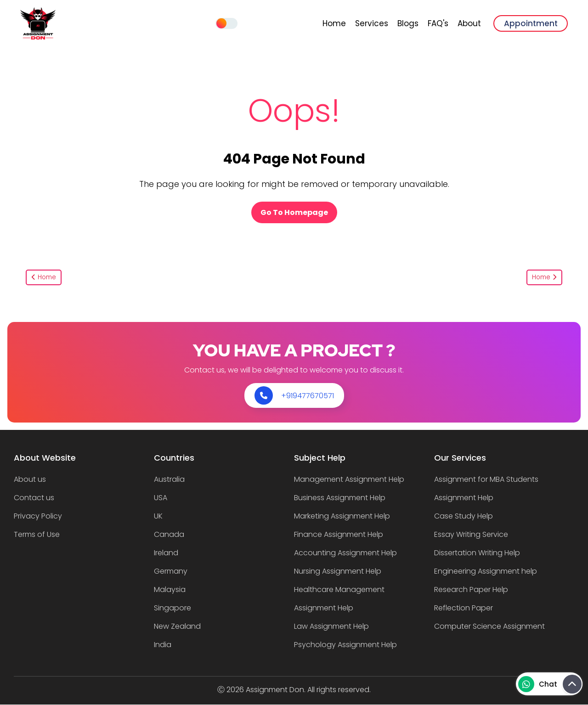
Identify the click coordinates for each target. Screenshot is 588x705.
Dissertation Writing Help (477, 553)
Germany (171, 571)
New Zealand (177, 626)
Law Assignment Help (331, 626)
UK (158, 516)
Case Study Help (464, 516)
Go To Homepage (294, 212)
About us (30, 479)
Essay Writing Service (471, 534)
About (469, 23)
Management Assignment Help (349, 479)
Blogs (408, 23)
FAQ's (438, 23)
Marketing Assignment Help (342, 516)
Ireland (166, 553)
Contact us (34, 498)
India (163, 645)
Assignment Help (464, 498)
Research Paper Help (471, 589)
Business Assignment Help (340, 498)
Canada (169, 534)
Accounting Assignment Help (345, 553)
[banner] (38, 37)
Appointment (531, 23)
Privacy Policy (38, 516)
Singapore (172, 608)
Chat (538, 684)
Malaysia (170, 589)
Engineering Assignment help (486, 571)
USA (161, 498)
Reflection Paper (464, 608)
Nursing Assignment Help (338, 571)
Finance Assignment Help (339, 534)
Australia (169, 479)
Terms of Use (37, 534)
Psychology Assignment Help (345, 645)
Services (372, 23)
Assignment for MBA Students (486, 479)
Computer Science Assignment (489, 626)
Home (334, 23)
